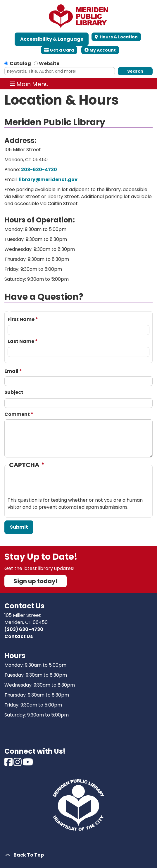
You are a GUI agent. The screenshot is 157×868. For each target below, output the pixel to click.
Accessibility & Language (52, 39)
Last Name (21, 341)
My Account (100, 50)
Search (135, 71)
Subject (14, 392)
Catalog (20, 63)
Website (49, 63)
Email (11, 371)
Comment (17, 414)
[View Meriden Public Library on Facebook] (9, 764)
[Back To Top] (78, 855)
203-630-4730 (39, 170)
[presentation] (52, 485)
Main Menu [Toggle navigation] (29, 84)
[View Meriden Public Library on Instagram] (18, 764)
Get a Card (59, 50)
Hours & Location (118, 37)
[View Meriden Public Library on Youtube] (28, 764)
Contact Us (19, 636)
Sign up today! (36, 581)
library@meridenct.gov (48, 179)
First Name (21, 319)
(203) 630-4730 (24, 629)
